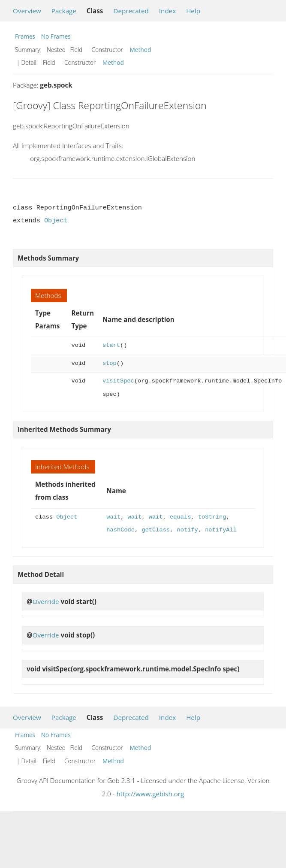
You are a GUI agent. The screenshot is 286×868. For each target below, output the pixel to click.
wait (113, 517)
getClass (156, 530)
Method (141, 50)
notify (187, 530)
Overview (27, 11)
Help (193, 11)
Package (64, 11)
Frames (25, 36)
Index (167, 11)
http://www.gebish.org (150, 794)
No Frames (56, 36)
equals (180, 517)
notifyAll (221, 530)
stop (110, 363)
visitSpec (118, 381)
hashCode (120, 530)
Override (46, 601)
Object (56, 221)
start (111, 345)
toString (212, 517)
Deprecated (131, 11)
